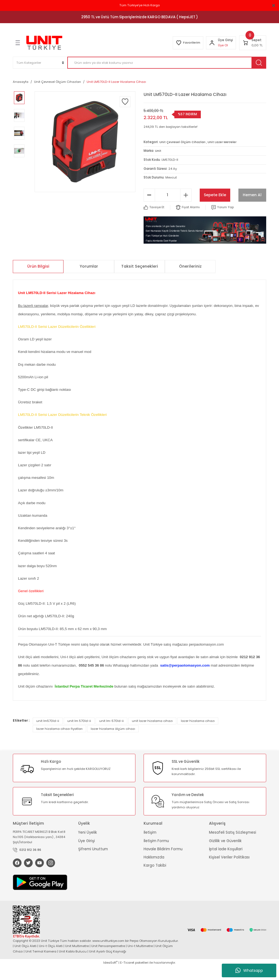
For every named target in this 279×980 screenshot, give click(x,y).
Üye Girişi (87, 854)
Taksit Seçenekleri (140, 279)
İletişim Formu (156, 854)
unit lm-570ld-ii (111, 734)
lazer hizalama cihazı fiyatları (59, 742)
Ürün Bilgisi (38, 279)
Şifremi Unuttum (93, 862)
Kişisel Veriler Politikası (229, 870)
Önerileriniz (190, 279)
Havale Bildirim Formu (163, 862)
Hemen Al (233, 208)
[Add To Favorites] (125, 102)
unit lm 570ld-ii (79, 734)
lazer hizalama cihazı (198, 734)
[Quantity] (168, 208)
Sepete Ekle (233, 195)
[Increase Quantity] (186, 208)
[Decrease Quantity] (149, 208)
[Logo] (44, 43)
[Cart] (253, 43)
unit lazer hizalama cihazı (152, 734)
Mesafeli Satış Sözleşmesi (233, 846)
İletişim (150, 846)
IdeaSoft (110, 976)
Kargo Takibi (155, 878)
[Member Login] (211, 43)
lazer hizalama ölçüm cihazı (113, 742)
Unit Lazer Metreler (225, 142)
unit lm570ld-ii (48, 734)
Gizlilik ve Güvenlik (225, 854)
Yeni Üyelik (88, 846)
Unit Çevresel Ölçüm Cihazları (183, 142)
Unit (158, 151)
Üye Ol (222, 45)
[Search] (167, 63)
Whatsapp (249, 970)
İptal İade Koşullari (226, 862)
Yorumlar (89, 279)
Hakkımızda (154, 870)
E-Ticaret (127, 976)
